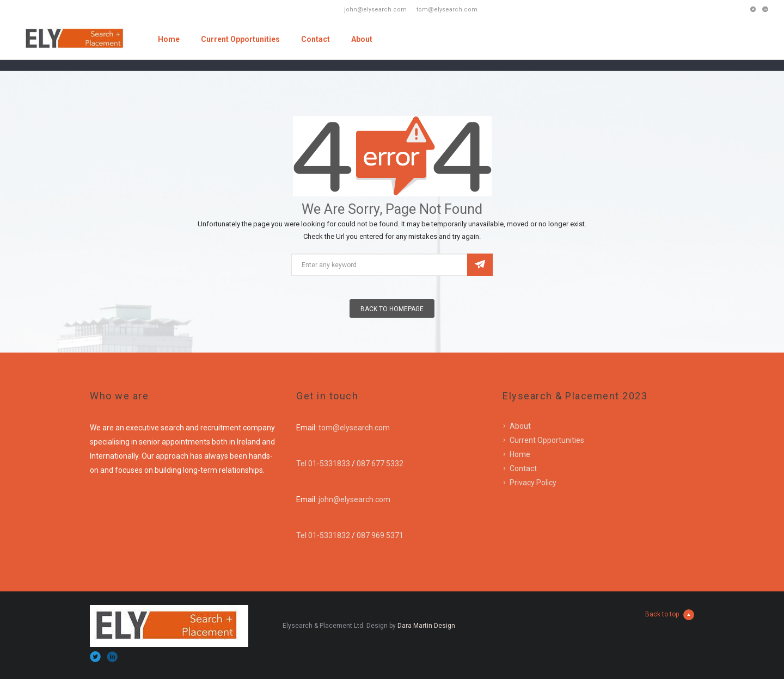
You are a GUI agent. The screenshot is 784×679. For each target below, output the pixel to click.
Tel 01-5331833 (323, 464)
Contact (316, 39)
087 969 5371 (380, 535)
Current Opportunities (240, 39)
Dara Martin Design (426, 626)
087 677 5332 (380, 464)
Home (169, 39)
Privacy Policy (533, 483)
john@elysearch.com (354, 499)
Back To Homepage (392, 309)
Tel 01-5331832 (323, 535)
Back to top (670, 615)
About (362, 39)
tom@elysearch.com (354, 428)
